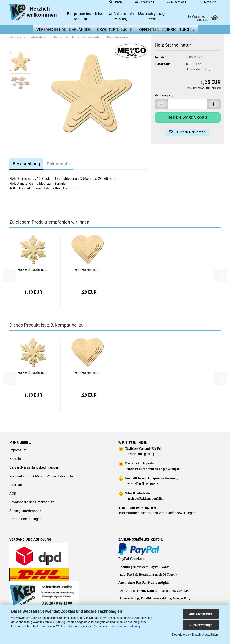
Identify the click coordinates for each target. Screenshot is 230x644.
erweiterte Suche (115, 29)
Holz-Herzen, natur (88, 270)
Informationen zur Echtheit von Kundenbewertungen (157, 513)
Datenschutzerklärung (126, 626)
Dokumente (58, 164)
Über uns (16, 485)
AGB (13, 494)
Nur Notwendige (201, 625)
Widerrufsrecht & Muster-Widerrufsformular (42, 476)
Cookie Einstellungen (25, 519)
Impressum (18, 450)
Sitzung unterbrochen (25, 511)
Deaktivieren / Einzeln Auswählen (195, 635)
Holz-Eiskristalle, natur (33, 270)
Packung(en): (165, 95)
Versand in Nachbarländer (63, 29)
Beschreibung (26, 164)
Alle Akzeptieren (201, 614)
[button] (161, 104)
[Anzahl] (188, 104)
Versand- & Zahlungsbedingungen (34, 467)
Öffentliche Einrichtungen (167, 29)
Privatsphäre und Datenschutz (32, 502)
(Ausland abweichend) (198, 69)
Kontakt (15, 459)
